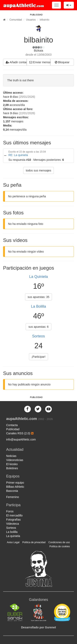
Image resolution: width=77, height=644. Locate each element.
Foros (10, 511)
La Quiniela (38, 277)
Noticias (11, 456)
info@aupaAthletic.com (21, 439)
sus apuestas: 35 (39, 297)
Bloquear (62, 62)
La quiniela (13, 536)
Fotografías (13, 520)
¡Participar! (39, 357)
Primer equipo (15, 483)
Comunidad (16, 20)
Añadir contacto (16, 62)
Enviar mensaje (40, 62)
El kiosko (12, 464)
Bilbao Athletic (15, 487)
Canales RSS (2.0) (20, 433)
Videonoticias (15, 460)
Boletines (12, 468)
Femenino (13, 497)
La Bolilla (38, 306)
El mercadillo (14, 515)
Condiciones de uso (59, 542)
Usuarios (31, 20)
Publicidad (13, 429)
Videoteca (13, 524)
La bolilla (12, 532)
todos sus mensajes (39, 170)
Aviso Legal (13, 542)
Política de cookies (60, 546)
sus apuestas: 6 (38, 327)
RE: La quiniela (18, 155)
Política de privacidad (34, 542)
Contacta (12, 425)
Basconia (12, 491)
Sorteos (38, 336)
